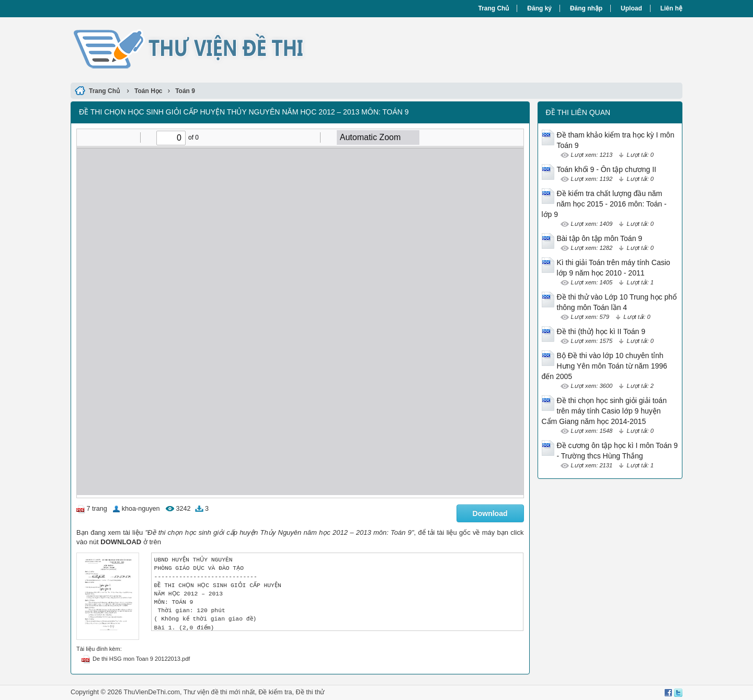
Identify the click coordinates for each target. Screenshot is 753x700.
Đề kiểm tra (275, 692)
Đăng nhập (586, 8)
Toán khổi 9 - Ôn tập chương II (607, 169)
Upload (631, 8)
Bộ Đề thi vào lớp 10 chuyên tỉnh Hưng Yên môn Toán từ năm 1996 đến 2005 (604, 366)
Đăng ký (539, 8)
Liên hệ (671, 8)
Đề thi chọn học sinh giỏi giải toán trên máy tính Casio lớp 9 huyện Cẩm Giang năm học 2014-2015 (604, 411)
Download (490, 513)
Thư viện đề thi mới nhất (219, 692)
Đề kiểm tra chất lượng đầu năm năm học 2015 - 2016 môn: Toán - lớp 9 (604, 204)
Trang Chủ (493, 8)
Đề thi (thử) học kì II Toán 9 (601, 331)
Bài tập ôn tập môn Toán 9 (600, 238)
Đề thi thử (310, 692)
